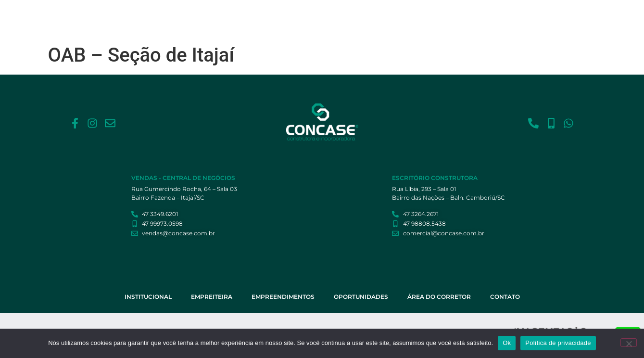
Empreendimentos (363, 16)
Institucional (257, 16)
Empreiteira (307, 16)
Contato (538, 16)
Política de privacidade (558, 343)
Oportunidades (425, 16)
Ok (507, 343)
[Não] (629, 343)
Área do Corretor (487, 16)
